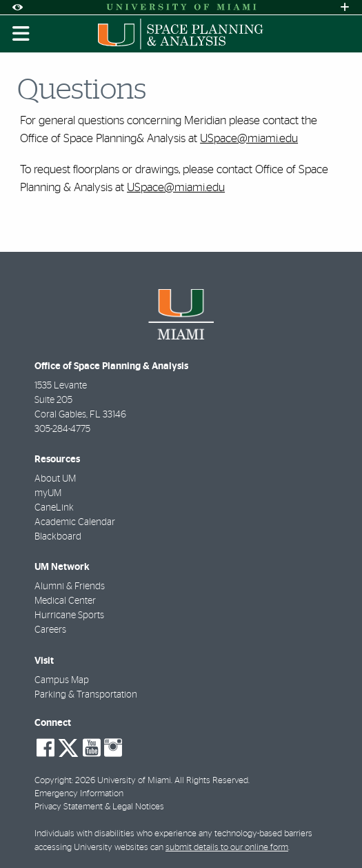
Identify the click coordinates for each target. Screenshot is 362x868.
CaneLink (54, 508)
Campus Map (62, 680)
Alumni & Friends (70, 586)
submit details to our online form (227, 848)
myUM (48, 493)
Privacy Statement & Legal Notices (99, 807)
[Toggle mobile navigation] (21, 34)
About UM (55, 479)
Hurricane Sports (69, 615)
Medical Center (65, 601)
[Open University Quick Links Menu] (345, 7)
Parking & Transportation (86, 695)
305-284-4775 (62, 429)
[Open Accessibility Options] (17, 7)
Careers (50, 630)
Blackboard (58, 537)
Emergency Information (79, 794)
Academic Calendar (75, 522)
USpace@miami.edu (249, 138)
